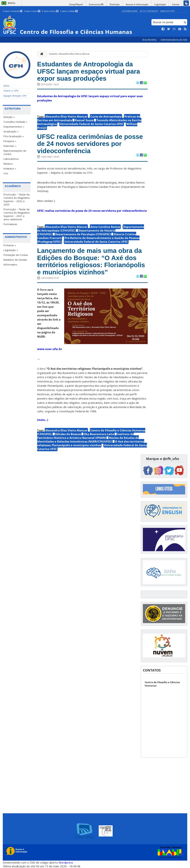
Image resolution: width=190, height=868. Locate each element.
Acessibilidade (130, 11)
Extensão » (10, 146)
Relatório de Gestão (15, 260)
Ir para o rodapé (69, 11)
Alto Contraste (149, 11)
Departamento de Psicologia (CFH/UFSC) (83, 234)
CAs (6, 173)
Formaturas (10, 224)
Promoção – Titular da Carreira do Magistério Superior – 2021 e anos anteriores (17, 214)
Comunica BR (96, 4)
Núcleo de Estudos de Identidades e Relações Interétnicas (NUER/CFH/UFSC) (88, 440)
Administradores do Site (174, 40)
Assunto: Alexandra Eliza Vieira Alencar (69, 54)
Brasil (12, 3)
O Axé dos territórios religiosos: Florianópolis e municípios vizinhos (91, 443)
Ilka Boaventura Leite (99, 434)
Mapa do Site (168, 11)
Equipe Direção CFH (15, 96)
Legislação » (11, 250)
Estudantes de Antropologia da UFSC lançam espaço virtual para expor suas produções (89, 71)
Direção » (9, 117)
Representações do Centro (15, 152)
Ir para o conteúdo (12, 11)
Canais (176, 4)
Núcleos (8, 164)
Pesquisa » (10, 141)
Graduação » (11, 131)
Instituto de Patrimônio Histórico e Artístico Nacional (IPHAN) (85, 436)
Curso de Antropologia (106, 116)
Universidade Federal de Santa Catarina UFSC (92, 124)
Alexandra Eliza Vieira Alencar (66, 116)
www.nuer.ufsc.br (50, 349)
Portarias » (10, 245)
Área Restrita (150, 40)
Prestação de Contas (16, 255)
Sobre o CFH (11, 91)
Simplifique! (76, 4)
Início (6, 86)
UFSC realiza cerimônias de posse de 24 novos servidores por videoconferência (90, 144)
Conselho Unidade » (15, 122)
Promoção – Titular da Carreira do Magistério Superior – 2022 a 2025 (17, 199)
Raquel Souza (84, 120)
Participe (115, 4)
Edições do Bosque (68, 434)
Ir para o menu (32, 11)
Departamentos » (14, 127)
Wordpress (66, 862)
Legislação (160, 4)
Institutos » (10, 169)
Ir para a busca (50, 11)
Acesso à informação (137, 4)
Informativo (10, 265)
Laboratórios (11, 159)
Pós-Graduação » (14, 136)
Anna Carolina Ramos (105, 227)
